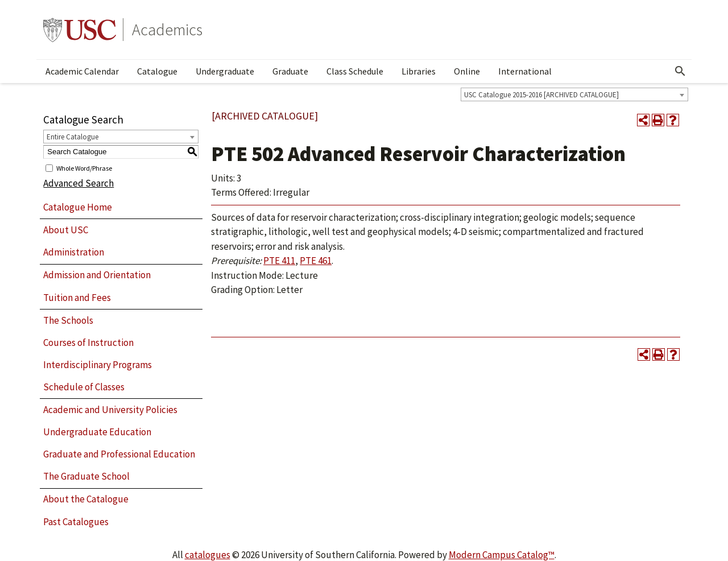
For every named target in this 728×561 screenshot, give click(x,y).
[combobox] (574, 94)
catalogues (208, 555)
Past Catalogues (76, 522)
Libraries (419, 71)
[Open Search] (680, 71)
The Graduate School (86, 476)
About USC (66, 230)
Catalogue (157, 71)
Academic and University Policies (110, 410)
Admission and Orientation (97, 275)
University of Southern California (80, 30)
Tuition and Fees (77, 298)
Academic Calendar (82, 71)
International (525, 71)
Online (467, 71)
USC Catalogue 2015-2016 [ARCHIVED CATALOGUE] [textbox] (541, 95)
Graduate (290, 71)
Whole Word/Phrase (84, 168)
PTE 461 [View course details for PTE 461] (316, 261)
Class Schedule (355, 71)
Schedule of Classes (84, 387)
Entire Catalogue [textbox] (73, 137)
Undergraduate (225, 71)
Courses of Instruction (88, 343)
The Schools (68, 320)
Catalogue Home (78, 207)
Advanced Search (78, 183)
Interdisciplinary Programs (98, 365)
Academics (167, 30)
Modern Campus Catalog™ (502, 555)
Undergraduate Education (97, 432)
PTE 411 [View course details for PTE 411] (279, 261)
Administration (74, 252)
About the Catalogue (86, 499)
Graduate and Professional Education (119, 454)
